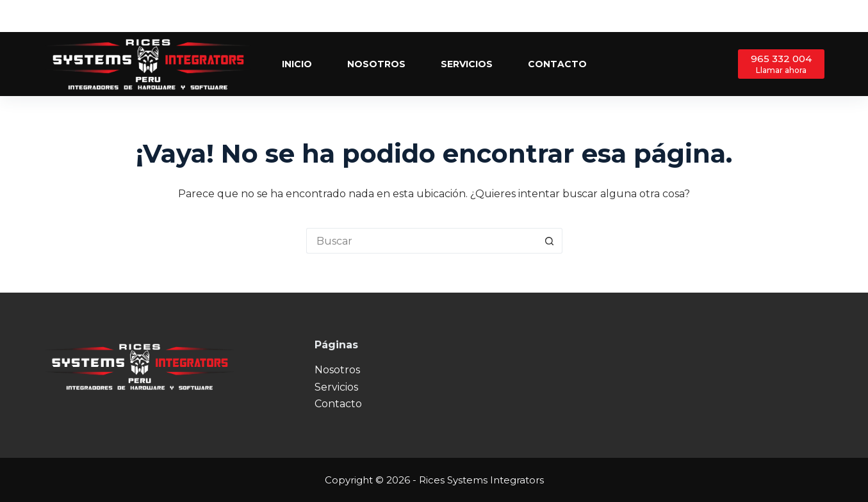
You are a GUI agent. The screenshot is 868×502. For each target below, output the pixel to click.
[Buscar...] (422, 241)
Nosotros (376, 64)
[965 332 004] (781, 64)
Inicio (297, 64)
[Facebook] (781, 16)
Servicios (467, 64)
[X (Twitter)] (800, 16)
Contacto (557, 64)
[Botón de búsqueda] (550, 241)
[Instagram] (820, 16)
